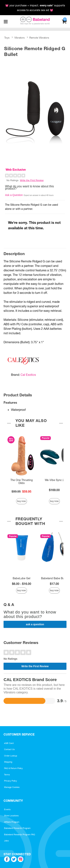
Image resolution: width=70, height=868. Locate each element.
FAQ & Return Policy (13, 768)
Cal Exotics (28, 375)
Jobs (6, 841)
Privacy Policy (11, 781)
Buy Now (21, 501)
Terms (7, 775)
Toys (7, 38)
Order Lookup (11, 756)
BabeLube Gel (21, 578)
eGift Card (9, 743)
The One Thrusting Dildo (22, 482)
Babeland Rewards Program (17, 828)
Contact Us (9, 749)
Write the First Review (32, 180)
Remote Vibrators (39, 38)
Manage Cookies (12, 787)
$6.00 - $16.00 (22, 584)
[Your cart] (64, 21)
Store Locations (11, 816)
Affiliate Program (12, 822)
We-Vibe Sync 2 (54, 480)
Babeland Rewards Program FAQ (20, 835)
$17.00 (54, 584)
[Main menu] (6, 22)
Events (7, 809)
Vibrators (20, 38)
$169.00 (54, 490)
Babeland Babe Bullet (54, 578)
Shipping (8, 762)
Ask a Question (14, 195)
